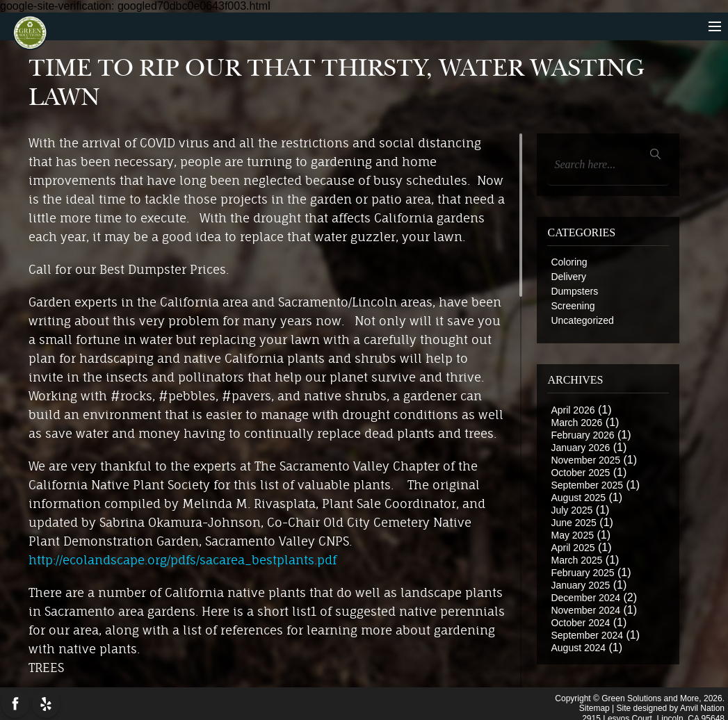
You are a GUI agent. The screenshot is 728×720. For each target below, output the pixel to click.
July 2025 (572, 510)
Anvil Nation (702, 706)
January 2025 (580, 585)
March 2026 (576, 423)
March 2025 (576, 560)
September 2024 (587, 635)
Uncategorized (582, 320)
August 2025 (578, 498)
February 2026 (582, 435)
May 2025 (572, 535)
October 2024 (580, 623)
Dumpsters (574, 291)
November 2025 (585, 460)
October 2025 (580, 473)
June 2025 (573, 523)
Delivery (568, 277)
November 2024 (585, 610)
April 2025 (573, 548)
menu (699, 27)
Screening (573, 306)
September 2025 (587, 485)
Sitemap (594, 706)
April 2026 (573, 410)
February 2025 (582, 573)
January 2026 (580, 448)
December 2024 (585, 598)
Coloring (569, 262)
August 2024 (578, 648)
